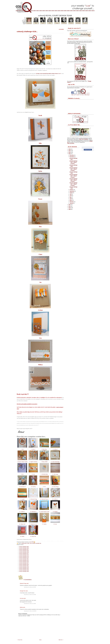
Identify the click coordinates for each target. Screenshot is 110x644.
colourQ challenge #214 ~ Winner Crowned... (73, 169)
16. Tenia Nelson (55, 487)
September (72, 191)
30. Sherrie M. (33, 536)
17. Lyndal (22, 499)
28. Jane (55, 524)
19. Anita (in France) (44, 499)
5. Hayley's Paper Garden (22, 462)
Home (40, 640)
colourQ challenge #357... (24, 549)
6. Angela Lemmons (33, 462)
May (71, 197)
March (71, 200)
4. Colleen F (55, 449)
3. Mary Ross (44, 449)
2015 (70, 151)
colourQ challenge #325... (24, 564)
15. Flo (44, 487)
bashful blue (24, 543)
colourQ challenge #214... (24, 558)
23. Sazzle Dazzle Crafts (44, 512)
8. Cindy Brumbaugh (55, 462)
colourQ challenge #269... (24, 552)
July (71, 194)
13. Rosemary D (22, 487)
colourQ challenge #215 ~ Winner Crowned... (73, 162)
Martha (21, 607)
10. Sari (33, 474)
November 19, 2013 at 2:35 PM (30, 587)
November (72, 157)
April (71, 199)
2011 (70, 206)
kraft (28, 543)
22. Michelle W (33, 512)
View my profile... (71, 143)
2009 (70, 209)
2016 (70, 149)
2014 (70, 152)
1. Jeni (22, 449)
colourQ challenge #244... (24, 555)
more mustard (32, 543)
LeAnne (40, 310)
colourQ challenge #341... (24, 560)
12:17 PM (32, 542)
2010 (70, 208)
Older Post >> (61, 640)
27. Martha (44, 524)
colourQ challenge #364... (24, 547)
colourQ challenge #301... (24, 566)
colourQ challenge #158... (24, 570)
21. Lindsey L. (22, 512)
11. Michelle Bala (44, 474)
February (72, 202)
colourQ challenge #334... (24, 562)
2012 (70, 205)
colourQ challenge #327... (24, 563)
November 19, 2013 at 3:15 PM (30, 595)
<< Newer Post (20, 640)
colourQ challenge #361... (24, 559)
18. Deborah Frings (33, 499)
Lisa (40, 338)
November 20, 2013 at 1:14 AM (30, 604)
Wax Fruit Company (84, 139)
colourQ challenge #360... (24, 548)
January (71, 203)
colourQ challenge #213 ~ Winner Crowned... (73, 176)
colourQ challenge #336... (24, 551)
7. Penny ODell (44, 462)
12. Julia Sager (55, 474)
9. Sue (22, 474)
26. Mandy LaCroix (33, 524)
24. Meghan (55, 512)
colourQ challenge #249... (24, 567)
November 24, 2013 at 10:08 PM (30, 611)
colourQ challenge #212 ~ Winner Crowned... (73, 180)
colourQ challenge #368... (24, 571)
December (72, 155)
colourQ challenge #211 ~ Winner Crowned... (73, 184)
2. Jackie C (33, 449)
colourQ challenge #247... (24, 553)
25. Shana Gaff (22, 524)
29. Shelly (22, 536)
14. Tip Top (33, 487)
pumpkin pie (39, 543)
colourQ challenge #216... (27, 31)
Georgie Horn (23, 591)
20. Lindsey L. (55, 499)
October (71, 190)
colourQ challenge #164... (24, 569)
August (71, 193)
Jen (40, 282)
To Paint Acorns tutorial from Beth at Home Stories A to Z (48, 74)
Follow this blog (88, 150)
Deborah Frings (23, 583)
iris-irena (22, 598)
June (71, 196)
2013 (70, 154)
